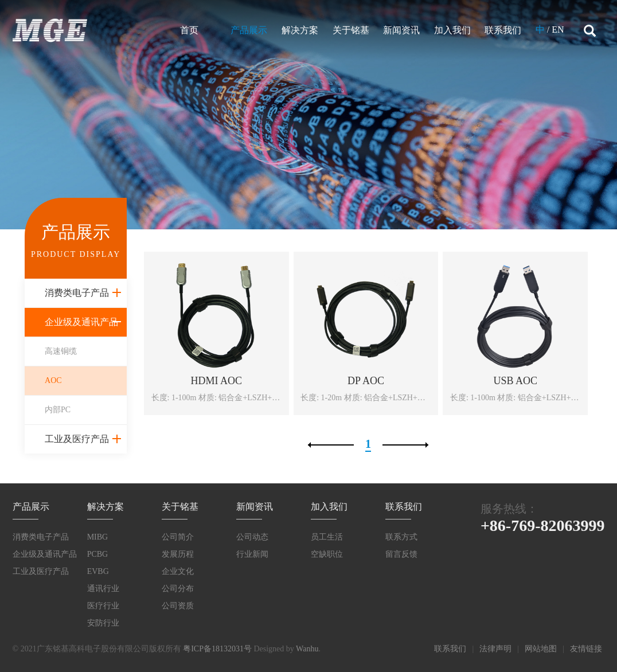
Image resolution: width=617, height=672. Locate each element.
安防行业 (103, 623)
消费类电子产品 (77, 293)
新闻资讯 (401, 30)
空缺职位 (327, 554)
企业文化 (178, 571)
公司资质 (178, 606)
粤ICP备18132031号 (217, 649)
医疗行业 (103, 606)
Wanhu (307, 649)
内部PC (58, 410)
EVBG (98, 571)
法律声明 (495, 649)
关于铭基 (351, 30)
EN (558, 30)
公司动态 (252, 537)
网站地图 (541, 649)
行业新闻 (252, 554)
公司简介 (178, 537)
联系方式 (401, 537)
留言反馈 (401, 554)
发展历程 (178, 554)
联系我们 (503, 30)
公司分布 (178, 589)
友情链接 (586, 649)
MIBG (98, 537)
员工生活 (327, 537)
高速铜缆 (61, 351)
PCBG (98, 554)
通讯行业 (103, 589)
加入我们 (452, 30)
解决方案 (300, 30)
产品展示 (249, 30)
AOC (53, 380)
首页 (189, 30)
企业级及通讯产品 (81, 322)
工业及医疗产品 (77, 439)
